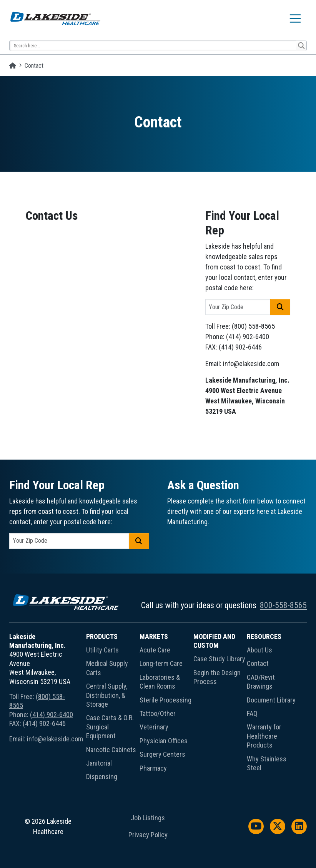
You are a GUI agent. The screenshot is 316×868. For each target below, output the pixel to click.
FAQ (252, 713)
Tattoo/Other (158, 713)
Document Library (271, 700)
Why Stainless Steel (267, 763)
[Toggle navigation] (295, 18)
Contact (258, 663)
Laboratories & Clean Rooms (160, 682)
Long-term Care (161, 663)
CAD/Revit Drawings (261, 682)
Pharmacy (153, 768)
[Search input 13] (153, 46)
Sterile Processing (165, 700)
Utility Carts (102, 650)
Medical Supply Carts (107, 668)
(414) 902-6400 (52, 715)
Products (102, 636)
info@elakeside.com (55, 739)
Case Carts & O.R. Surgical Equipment (110, 727)
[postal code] (238, 307)
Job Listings (148, 818)
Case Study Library (219, 659)
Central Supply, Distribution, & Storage (107, 695)
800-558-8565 (283, 605)
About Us (259, 650)
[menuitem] (113, 708)
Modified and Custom (214, 641)
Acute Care (155, 650)
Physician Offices (164, 741)
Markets (154, 636)
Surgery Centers (162, 754)
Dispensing (102, 777)
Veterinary (154, 727)
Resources (264, 636)
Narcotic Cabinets (111, 750)
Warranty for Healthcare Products (264, 736)
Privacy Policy (148, 835)
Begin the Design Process (217, 677)
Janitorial (99, 763)
